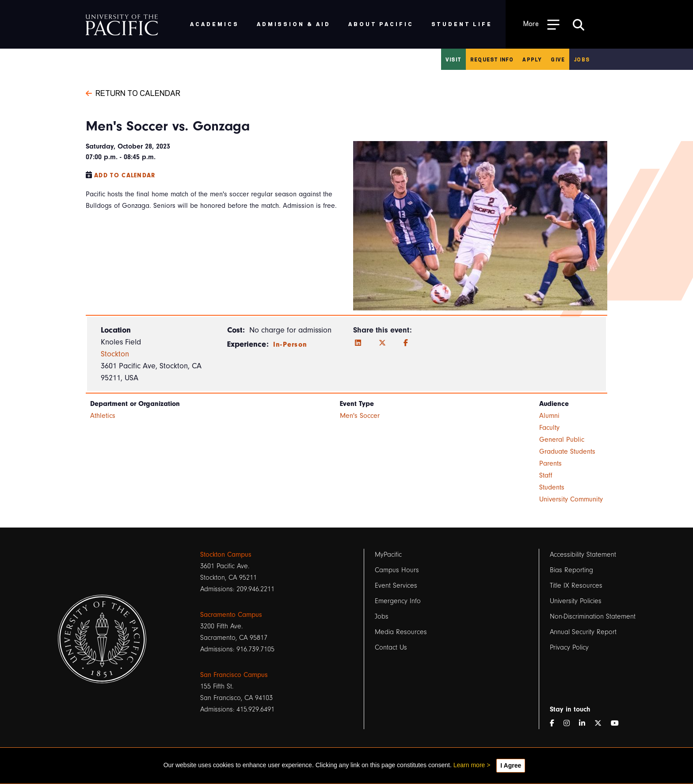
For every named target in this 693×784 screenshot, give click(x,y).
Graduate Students (567, 451)
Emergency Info (398, 601)
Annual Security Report (583, 632)
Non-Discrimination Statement (593, 616)
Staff (546, 475)
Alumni (549, 416)
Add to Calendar (125, 175)
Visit (453, 59)
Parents (550, 463)
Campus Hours (397, 570)
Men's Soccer (360, 416)
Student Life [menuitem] (462, 24)
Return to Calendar (133, 92)
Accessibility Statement (583, 555)
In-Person (290, 344)
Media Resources (401, 632)
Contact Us (391, 647)
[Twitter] (382, 343)
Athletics (103, 416)
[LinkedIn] (358, 343)
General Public (562, 440)
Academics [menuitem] (215, 24)
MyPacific (388, 555)
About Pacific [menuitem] (381, 24)
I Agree (511, 765)
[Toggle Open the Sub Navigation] (541, 24)
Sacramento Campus (231, 615)
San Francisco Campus (234, 675)
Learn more (469, 765)
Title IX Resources (576, 585)
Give (558, 59)
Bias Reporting (571, 570)
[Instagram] (570, 723)
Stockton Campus (226, 555)
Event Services (396, 585)
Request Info (492, 59)
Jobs (582, 59)
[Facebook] (406, 343)
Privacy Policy (569, 647)
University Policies (576, 601)
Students (552, 487)
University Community (571, 499)
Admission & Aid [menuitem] (294, 24)
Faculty (549, 428)
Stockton (115, 354)
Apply (532, 59)
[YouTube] (618, 723)
